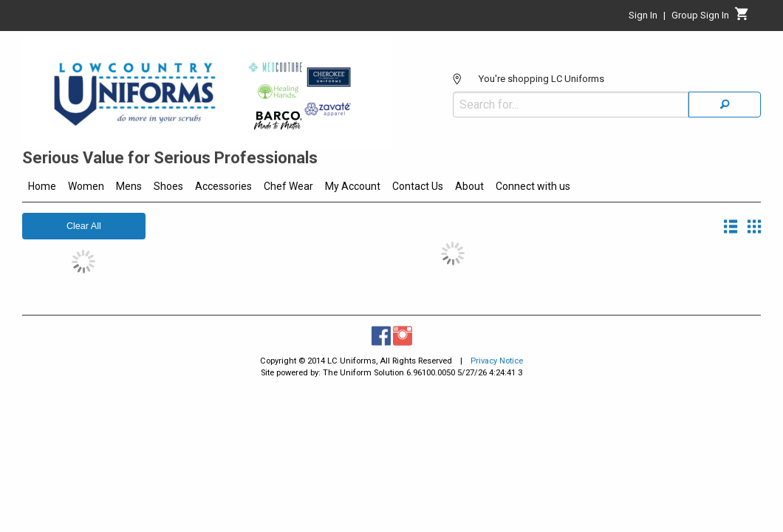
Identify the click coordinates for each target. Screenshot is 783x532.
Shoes (168, 186)
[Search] (725, 69)
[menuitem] (42, 188)
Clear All (84, 226)
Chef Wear (288, 186)
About (469, 186)
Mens (129, 186)
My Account (353, 186)
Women (86, 186)
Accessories (223, 186)
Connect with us (533, 186)
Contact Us (418, 186)
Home (42, 186)
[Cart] (742, 18)
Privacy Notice (497, 361)
